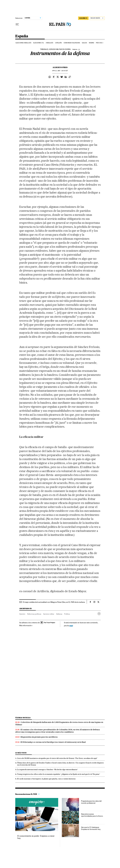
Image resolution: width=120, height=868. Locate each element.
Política (67, 614)
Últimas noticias (23, 718)
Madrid (92, 43)
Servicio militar (49, 614)
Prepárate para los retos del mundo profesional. (91, 802)
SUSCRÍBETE (83, 18)
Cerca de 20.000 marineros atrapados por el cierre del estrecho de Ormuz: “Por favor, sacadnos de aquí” (57, 758)
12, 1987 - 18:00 (60, 71)
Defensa (59, 614)
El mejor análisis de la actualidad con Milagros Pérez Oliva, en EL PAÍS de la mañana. (54, 602)
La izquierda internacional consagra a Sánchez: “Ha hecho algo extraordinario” (48, 769)
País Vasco (100, 43)
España (22, 36)
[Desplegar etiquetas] (99, 614)
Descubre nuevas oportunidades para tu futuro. (92, 815)
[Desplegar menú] (17, 24)
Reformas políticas (34, 614)
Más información (26, 625)
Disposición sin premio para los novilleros (39, 737)
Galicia (85, 43)
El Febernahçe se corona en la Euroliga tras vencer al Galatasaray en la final (53, 742)
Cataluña (58, 43)
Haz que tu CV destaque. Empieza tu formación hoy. (91, 828)
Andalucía (49, 43)
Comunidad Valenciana (72, 43)
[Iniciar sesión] (97, 18)
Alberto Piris (60, 67)
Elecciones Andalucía (23, 43)
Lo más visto (21, 753)
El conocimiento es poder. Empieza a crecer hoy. (36, 837)
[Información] (79, 50)
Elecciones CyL (39, 43)
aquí (71, 626)
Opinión (22, 614)
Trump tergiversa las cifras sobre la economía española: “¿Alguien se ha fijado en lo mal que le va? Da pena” (59, 774)
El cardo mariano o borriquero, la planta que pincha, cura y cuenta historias (46, 779)
